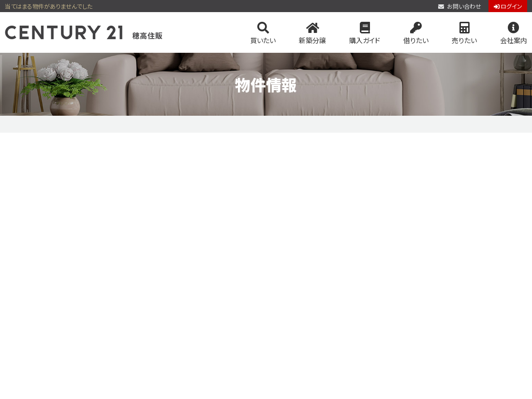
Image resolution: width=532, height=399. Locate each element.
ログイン (508, 7)
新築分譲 (312, 33)
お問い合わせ (460, 7)
